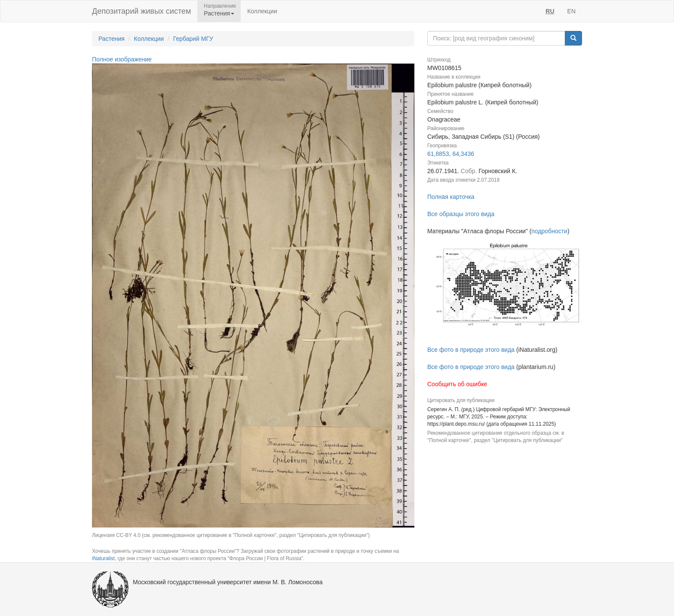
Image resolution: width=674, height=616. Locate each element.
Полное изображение (122, 59)
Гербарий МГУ (193, 39)
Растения (112, 39)
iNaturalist (103, 558)
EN (571, 11)
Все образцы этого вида (461, 214)
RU (550, 11)
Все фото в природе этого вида (471, 350)
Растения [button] (219, 13)
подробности (549, 231)
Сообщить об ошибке (457, 384)
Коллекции (262, 11)
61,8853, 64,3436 (451, 154)
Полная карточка (451, 197)
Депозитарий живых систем (141, 11)
